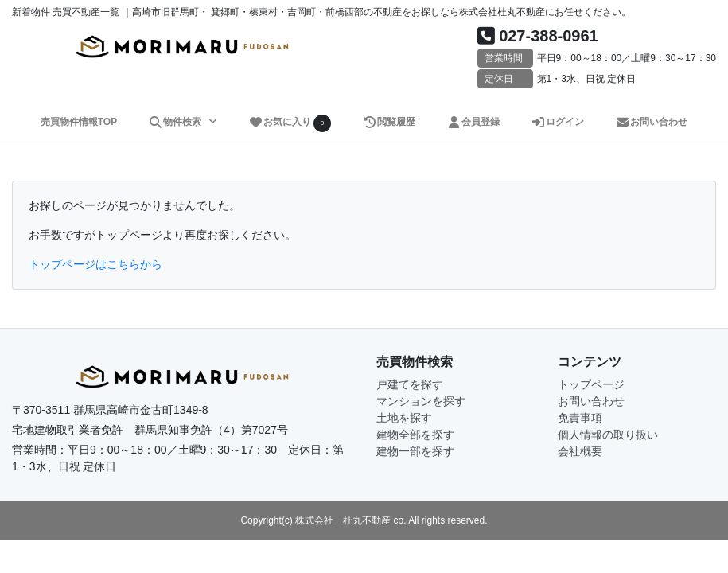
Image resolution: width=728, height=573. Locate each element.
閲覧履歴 (389, 122)
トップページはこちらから (95, 264)
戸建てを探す (410, 384)
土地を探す (404, 418)
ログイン (557, 122)
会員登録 (473, 122)
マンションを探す (421, 401)
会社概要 (580, 451)
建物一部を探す (415, 451)
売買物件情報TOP (79, 122)
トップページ (591, 384)
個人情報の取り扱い (608, 435)
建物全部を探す (415, 435)
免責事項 (580, 418)
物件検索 (177, 122)
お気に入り (290, 123)
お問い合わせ (651, 122)
